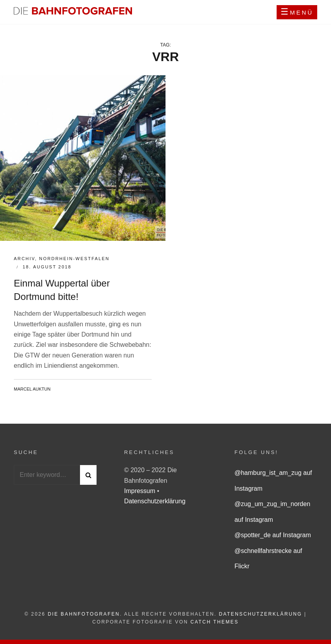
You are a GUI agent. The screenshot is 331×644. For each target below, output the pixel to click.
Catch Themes (214, 622)
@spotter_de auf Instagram (273, 535)
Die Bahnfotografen (84, 614)
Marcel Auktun (32, 389)
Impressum (141, 491)
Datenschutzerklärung (155, 501)
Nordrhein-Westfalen (74, 259)
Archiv (24, 259)
